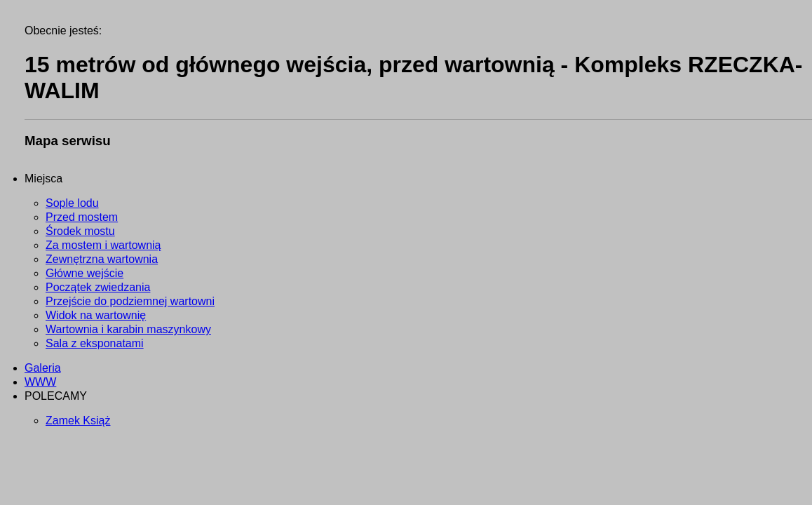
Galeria (43, 368)
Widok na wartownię (96, 315)
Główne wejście (84, 273)
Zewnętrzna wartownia (102, 259)
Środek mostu (80, 231)
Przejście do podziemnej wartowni (130, 301)
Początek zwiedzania (98, 287)
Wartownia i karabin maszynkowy (128, 329)
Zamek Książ (78, 420)
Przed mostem (82, 217)
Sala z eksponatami (95, 343)
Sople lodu (72, 203)
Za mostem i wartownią (103, 245)
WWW (40, 382)
